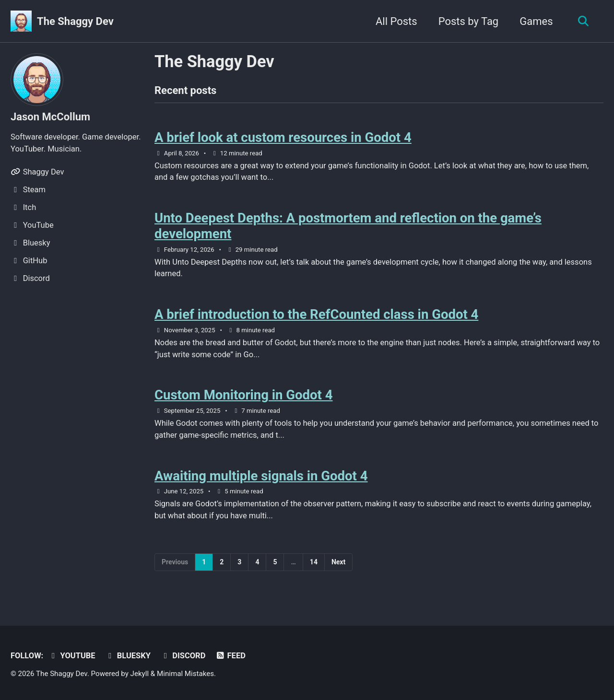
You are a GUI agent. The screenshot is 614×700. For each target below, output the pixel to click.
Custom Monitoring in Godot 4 (243, 395)
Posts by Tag (469, 21)
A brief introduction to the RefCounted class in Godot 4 (316, 314)
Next (338, 562)
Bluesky (128, 656)
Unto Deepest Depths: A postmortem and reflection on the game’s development (348, 226)
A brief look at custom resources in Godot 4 (283, 137)
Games (536, 21)
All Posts (396, 21)
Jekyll (140, 674)
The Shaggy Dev (75, 21)
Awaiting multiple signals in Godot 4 (261, 476)
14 (314, 562)
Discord (183, 656)
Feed (230, 656)
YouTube (72, 656)
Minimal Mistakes (185, 674)
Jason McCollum (50, 117)
